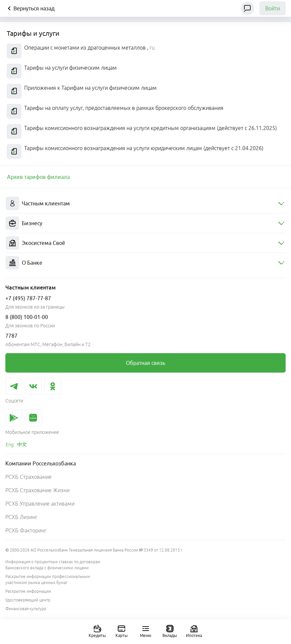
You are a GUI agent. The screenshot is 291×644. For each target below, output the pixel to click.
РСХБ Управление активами (40, 504)
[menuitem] (145, 204)
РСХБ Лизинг (21, 517)
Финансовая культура (26, 609)
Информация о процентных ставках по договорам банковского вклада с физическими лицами (53, 565)
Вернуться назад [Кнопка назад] (30, 8)
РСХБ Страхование (29, 477)
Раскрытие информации (28, 591)
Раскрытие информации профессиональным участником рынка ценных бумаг (48, 579)
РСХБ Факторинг (26, 530)
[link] (38, 177)
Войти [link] (273, 8)
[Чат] (247, 8)
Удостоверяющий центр (28, 600)
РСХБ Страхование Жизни (37, 490)
